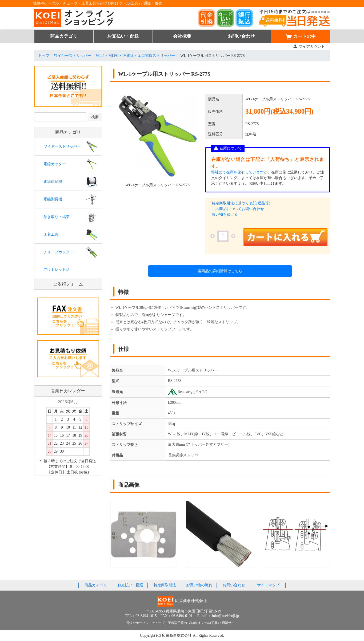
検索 (95, 117)
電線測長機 (53, 199)
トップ (44, 56)
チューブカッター (58, 252)
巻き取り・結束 (57, 217)
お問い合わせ (241, 36)
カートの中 (300, 37)
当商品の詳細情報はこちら (220, 271)
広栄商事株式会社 (177, 636)
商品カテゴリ (64, 36)
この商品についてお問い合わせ (238, 209)
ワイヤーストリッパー (73, 56)
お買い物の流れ (199, 585)
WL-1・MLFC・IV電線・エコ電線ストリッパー (135, 56)
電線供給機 (53, 182)
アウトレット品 (57, 270)
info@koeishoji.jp (225, 616)
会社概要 (182, 36)
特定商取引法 (165, 585)
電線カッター (55, 164)
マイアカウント (309, 47)
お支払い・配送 (123, 36)
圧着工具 (51, 234)
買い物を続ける (225, 214)
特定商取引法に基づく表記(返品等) (241, 203)
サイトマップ (268, 585)
